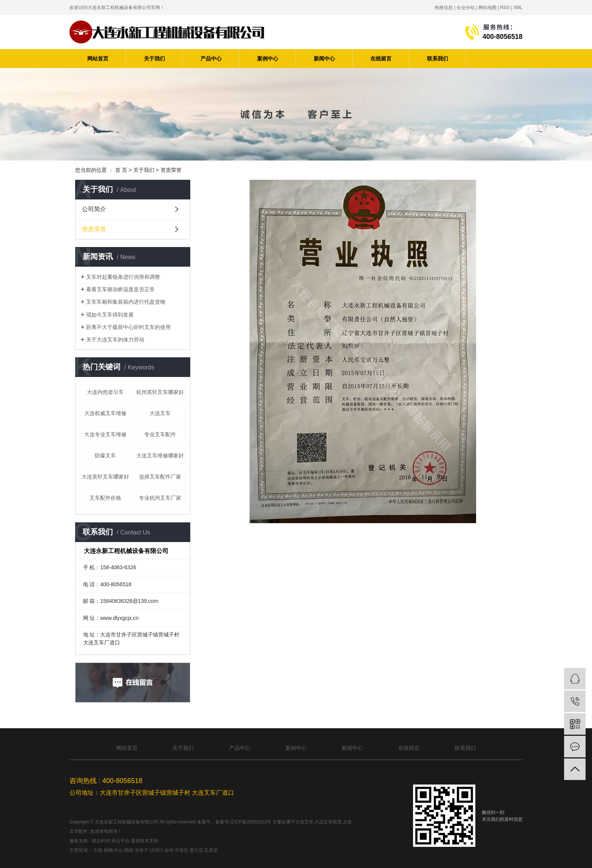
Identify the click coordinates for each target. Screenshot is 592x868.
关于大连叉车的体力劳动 (115, 340)
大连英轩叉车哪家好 (105, 477)
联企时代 (101, 841)
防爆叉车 (105, 456)
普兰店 (196, 850)
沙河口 (156, 850)
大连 (98, 850)
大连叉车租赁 (328, 822)
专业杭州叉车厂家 (160, 498)
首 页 (121, 170)
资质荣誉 (94, 229)
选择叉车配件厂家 (160, 477)
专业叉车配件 (160, 434)
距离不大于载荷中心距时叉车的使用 (128, 327)
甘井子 (142, 850)
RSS (505, 8)
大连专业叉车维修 (105, 434)
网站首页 (98, 59)
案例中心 (268, 59)
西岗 (129, 850)
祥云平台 (120, 841)
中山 (119, 850)
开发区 (182, 850)
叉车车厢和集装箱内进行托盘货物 (126, 302)
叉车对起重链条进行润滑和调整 (123, 277)
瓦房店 (211, 850)
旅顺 (108, 850)
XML (518, 8)
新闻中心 (324, 59)
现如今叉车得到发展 (110, 315)
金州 (169, 850)
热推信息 (444, 8)
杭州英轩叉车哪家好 (160, 392)
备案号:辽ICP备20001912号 (243, 822)
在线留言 (381, 59)
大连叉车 (160, 413)
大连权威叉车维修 (105, 413)
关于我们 (154, 59)
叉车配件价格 (105, 498)
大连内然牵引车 (105, 392)
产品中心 (211, 59)
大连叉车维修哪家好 (160, 456)
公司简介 (94, 209)
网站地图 (487, 8)
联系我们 (438, 59)
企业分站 (466, 8)
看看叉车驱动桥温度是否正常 (120, 289)
